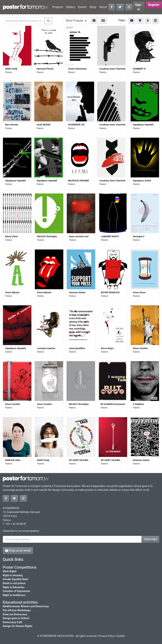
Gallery (71, 7)
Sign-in (139, 7)
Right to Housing (13, 575)
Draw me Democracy (15, 614)
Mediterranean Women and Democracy (26, 606)
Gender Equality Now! (15, 579)
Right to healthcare (14, 595)
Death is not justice (14, 583)
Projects (58, 7)
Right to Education (14, 587)
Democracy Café (12, 622)
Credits (121, 636)
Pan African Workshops (17, 610)
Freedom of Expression (16, 591)
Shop (93, 7)
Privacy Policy (107, 636)
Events (82, 7)
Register (154, 5)
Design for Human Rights (18, 626)
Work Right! (10, 571)
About (103, 7)
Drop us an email (18, 551)
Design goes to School (16, 618)
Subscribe (150, 539)
